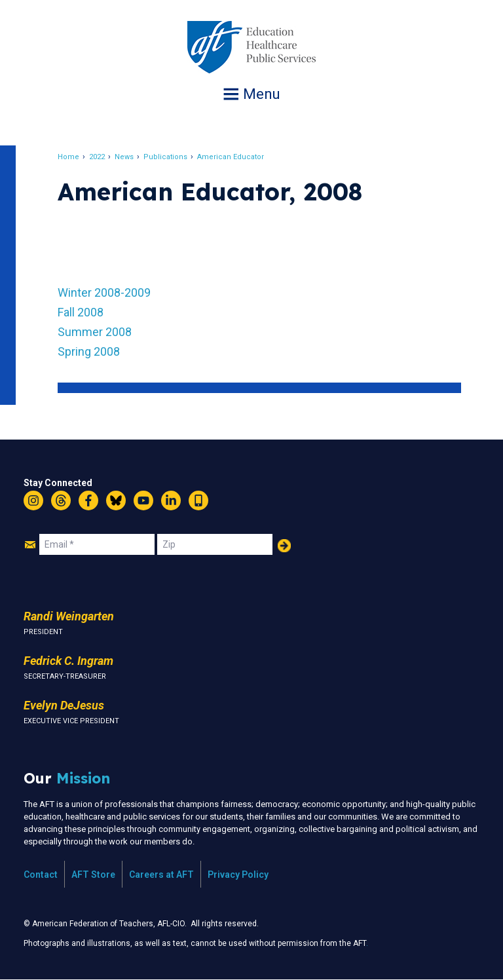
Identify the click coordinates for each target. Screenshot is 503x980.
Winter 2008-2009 (104, 292)
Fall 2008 (81, 312)
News (124, 157)
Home (68, 157)
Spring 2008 (89, 351)
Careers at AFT (161, 875)
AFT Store (93, 875)
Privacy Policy (238, 875)
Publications (165, 157)
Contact (41, 875)
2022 (97, 157)
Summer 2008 (95, 332)
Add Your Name (284, 546)
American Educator (231, 157)
